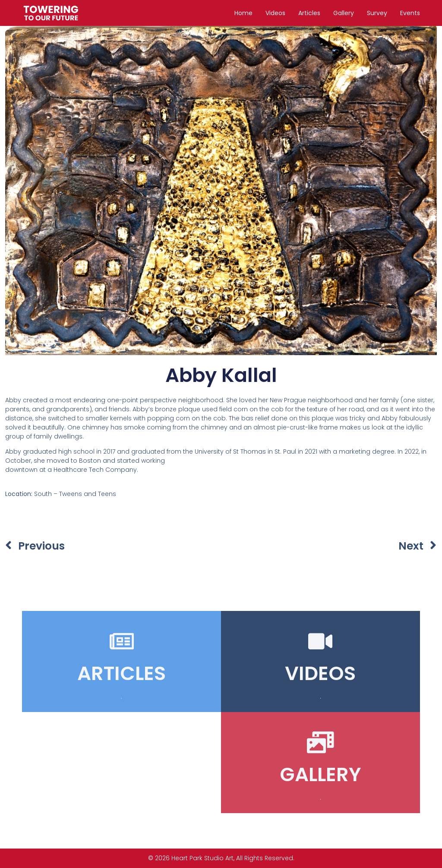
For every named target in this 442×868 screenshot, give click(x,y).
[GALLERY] (320, 742)
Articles (309, 13)
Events (410, 13)
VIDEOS (320, 673)
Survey (377, 13)
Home (243, 13)
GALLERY (320, 774)
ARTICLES (122, 673)
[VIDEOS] (320, 641)
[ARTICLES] (122, 641)
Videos (275, 13)
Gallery (344, 13)
